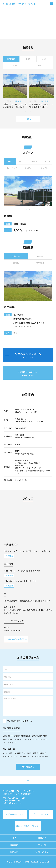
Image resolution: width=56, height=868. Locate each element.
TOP (14, 838)
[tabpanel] (15, 91)
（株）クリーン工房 (41, 814)
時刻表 (8, 556)
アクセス (42, 845)
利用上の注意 (42, 852)
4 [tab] (31, 112)
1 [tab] (23, 112)
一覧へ (28, 119)
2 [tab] (26, 112)
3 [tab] (28, 112)
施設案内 (14, 845)
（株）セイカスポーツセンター (28, 826)
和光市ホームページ (15, 814)
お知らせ (14, 852)
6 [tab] (36, 112)
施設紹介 (42, 838)
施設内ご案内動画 (16, 639)
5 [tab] (33, 112)
